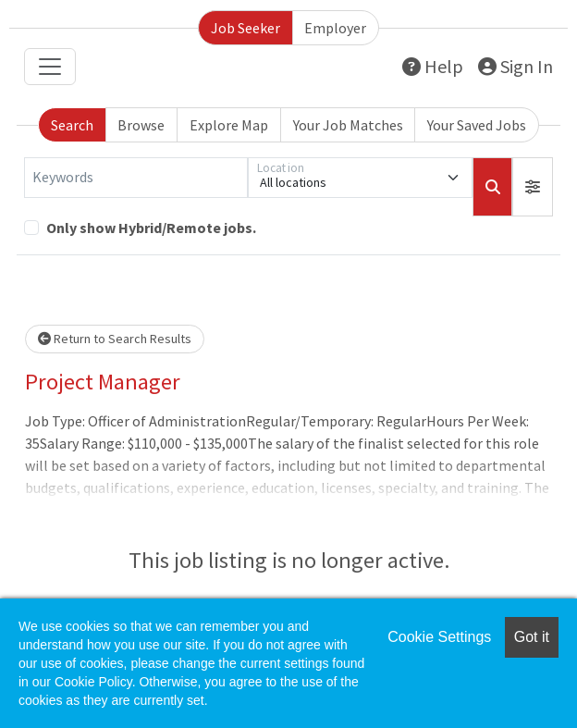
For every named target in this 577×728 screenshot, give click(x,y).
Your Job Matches (348, 125)
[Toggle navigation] (50, 67)
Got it (532, 637)
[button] (533, 187)
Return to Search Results (115, 339)
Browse (141, 125)
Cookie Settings (439, 637)
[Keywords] (136, 178)
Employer (335, 28)
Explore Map (229, 125)
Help (433, 66)
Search (72, 125)
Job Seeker (246, 28)
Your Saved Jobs (477, 125)
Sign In (516, 66)
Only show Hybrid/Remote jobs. (151, 228)
